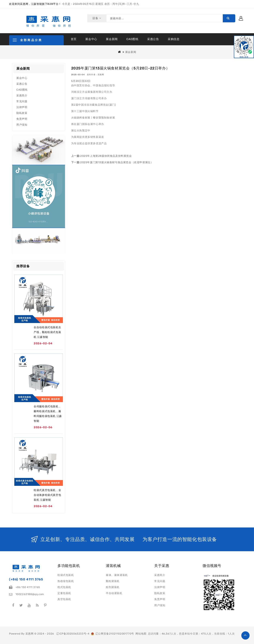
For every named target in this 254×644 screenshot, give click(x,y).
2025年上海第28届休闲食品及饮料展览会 (106, 156)
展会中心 (91, 39)
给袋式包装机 (66, 575)
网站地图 (141, 634)
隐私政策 (22, 113)
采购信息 (174, 39)
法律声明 (22, 107)
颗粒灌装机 (113, 581)
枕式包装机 (64, 587)
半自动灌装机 (114, 593)
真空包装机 (64, 599)
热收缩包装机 (66, 581)
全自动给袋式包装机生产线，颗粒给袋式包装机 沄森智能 (47, 332)
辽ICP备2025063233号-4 (73, 634)
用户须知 (22, 125)
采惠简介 (22, 95)
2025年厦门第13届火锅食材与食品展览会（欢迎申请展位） (117, 162)
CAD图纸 (132, 39)
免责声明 (22, 119)
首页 (74, 39)
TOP (245, 635)
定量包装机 (64, 593)
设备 (96, 18)
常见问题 (22, 101)
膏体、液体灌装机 (117, 575)
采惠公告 (153, 39)
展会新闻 (112, 39)
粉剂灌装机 (113, 587)
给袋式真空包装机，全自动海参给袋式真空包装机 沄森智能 (47, 495)
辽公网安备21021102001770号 (112, 634)
